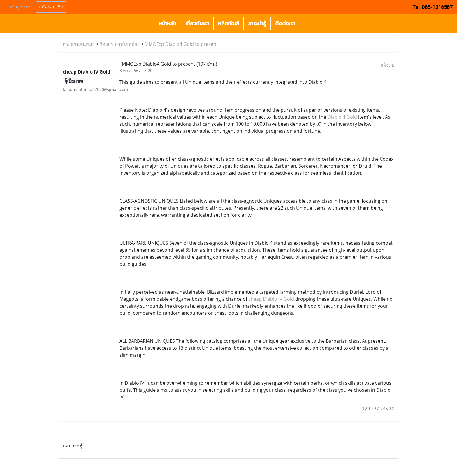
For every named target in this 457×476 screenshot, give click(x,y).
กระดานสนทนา (79, 44)
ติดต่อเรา (285, 23)
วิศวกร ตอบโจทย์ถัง (120, 44)
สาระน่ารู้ (257, 23)
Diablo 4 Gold (342, 117)
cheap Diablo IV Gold (271, 299)
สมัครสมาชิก (51, 7)
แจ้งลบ (387, 65)
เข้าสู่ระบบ (20, 7)
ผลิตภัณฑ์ (228, 23)
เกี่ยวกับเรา (197, 23)
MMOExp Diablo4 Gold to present (181, 44)
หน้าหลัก (168, 23)
